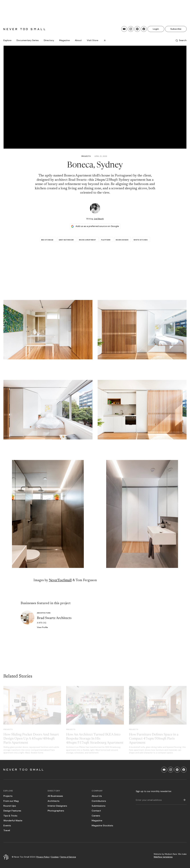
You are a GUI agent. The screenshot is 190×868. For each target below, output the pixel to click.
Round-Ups (10, 806)
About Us (97, 796)
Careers (96, 816)
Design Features (12, 811)
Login (156, 29)
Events (7, 826)
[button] (7, 40)
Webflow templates (163, 857)
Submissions (98, 806)
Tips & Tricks (10, 816)
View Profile (42, 627)
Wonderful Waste (13, 821)
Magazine (97, 821)
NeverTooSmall (60, 580)
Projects (86, 156)
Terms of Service (68, 857)
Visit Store (93, 40)
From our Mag (11, 801)
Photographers (56, 811)
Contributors (99, 801)
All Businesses (55, 796)
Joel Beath (99, 219)
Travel (7, 830)
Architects (53, 801)
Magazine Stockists (102, 826)
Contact (96, 811)
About (78, 40)
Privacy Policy (43, 857)
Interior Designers (57, 806)
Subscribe (176, 29)
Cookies (55, 857)
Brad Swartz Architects (54, 618)
